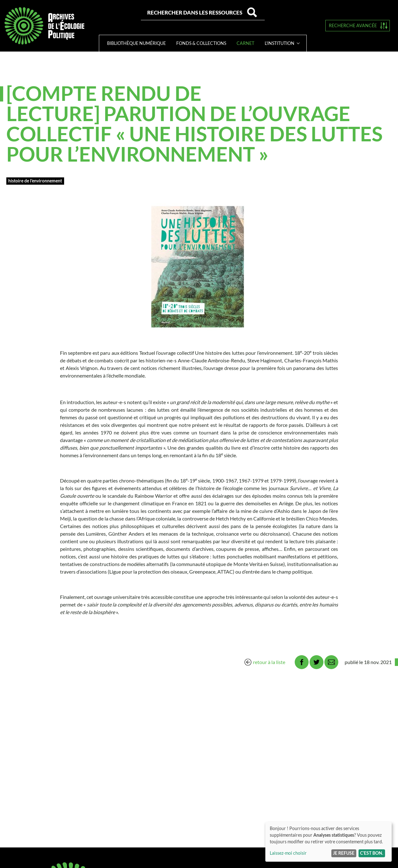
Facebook (302, 662)
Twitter (317, 662)
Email (331, 662)
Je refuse (344, 853)
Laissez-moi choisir (288, 853)
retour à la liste (269, 662)
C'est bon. (372, 853)
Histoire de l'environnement (35, 181)
